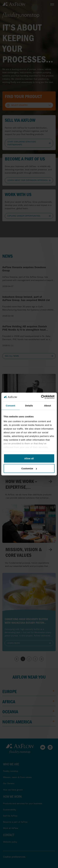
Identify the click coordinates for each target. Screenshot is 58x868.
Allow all (29, 458)
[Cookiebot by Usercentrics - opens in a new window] (41, 397)
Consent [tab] (10, 405)
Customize (29, 468)
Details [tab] (29, 405)
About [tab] (47, 405)
